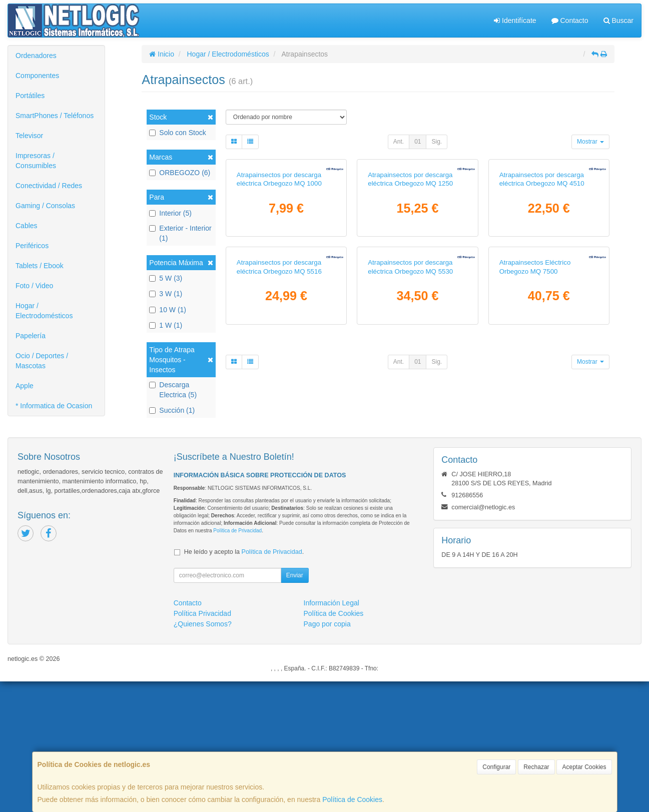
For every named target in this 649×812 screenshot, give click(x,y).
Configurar (496, 767)
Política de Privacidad (237, 661)
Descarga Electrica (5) (173, 390)
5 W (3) (166, 278)
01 (418, 142)
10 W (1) (168, 310)
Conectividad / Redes (49, 186)
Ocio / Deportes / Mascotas (42, 361)
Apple (25, 386)
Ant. (399, 142)
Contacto (570, 21)
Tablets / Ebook (40, 266)
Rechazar (536, 767)
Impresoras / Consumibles (36, 161)
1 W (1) (166, 325)
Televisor (29, 136)
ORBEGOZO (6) (180, 173)
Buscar (618, 21)
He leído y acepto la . (244, 682)
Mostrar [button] (590, 142)
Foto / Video (34, 286)
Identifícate (515, 21)
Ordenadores (36, 56)
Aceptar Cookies (584, 767)
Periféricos (32, 246)
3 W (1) (166, 294)
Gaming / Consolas (45, 206)
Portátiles (30, 96)
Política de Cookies (352, 799)
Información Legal (332, 733)
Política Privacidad (202, 744)
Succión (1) (172, 410)
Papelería (31, 336)
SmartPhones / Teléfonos (55, 116)
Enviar (295, 706)
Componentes (37, 76)
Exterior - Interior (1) (180, 233)
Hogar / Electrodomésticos (44, 311)
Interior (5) (170, 213)
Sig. (437, 142)
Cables (27, 226)
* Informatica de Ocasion (54, 406)
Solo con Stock (177, 133)
